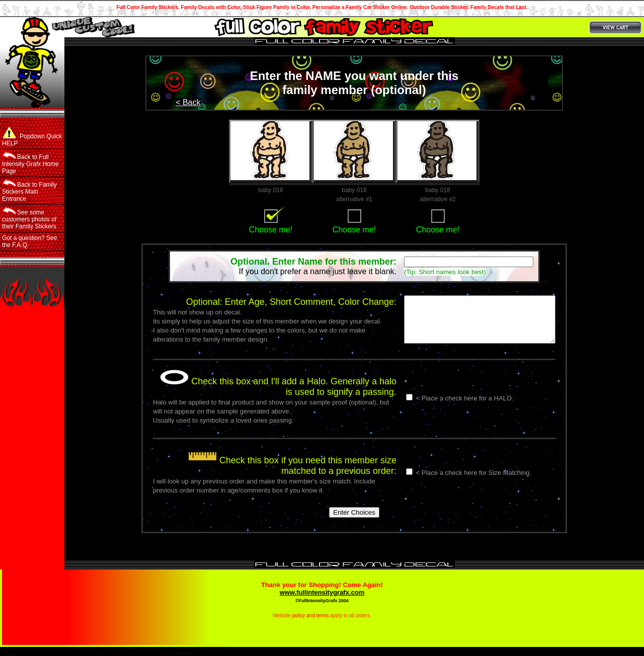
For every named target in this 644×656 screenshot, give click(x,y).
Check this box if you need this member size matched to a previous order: (275, 475)
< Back (188, 102)
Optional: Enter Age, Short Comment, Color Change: (274, 302)
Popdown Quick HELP (32, 137)
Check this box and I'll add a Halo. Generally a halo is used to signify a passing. (270, 396)
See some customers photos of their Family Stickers (29, 218)
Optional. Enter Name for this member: (313, 262)
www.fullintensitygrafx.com (322, 601)
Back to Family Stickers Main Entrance (29, 191)
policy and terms (311, 625)
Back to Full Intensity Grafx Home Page (30, 163)
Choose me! (271, 230)
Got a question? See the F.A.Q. (29, 241)
